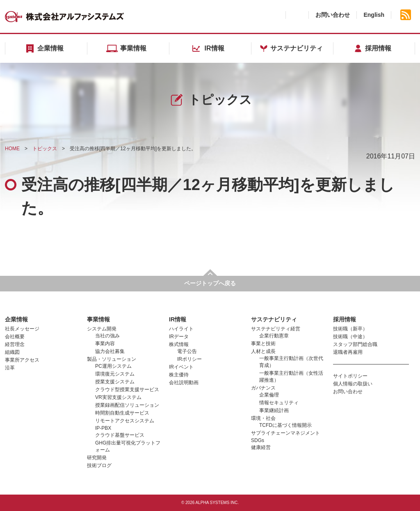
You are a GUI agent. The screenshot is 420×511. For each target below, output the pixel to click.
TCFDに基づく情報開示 (285, 425)
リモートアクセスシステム (125, 421)
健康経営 (261, 447)
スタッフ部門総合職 (355, 344)
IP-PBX (103, 428)
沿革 (10, 368)
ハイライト (181, 329)
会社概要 (15, 337)
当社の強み (107, 336)
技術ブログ (99, 465)
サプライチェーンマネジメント (285, 433)
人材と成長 (263, 351)
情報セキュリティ (279, 403)
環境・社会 (263, 418)
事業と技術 (263, 344)
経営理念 (15, 344)
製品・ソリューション (112, 359)
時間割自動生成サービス (122, 413)
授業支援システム (115, 382)
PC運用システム (113, 366)
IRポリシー (189, 359)
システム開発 (102, 329)
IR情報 (178, 319)
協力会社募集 (110, 351)
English (374, 15)
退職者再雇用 (348, 352)
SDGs (258, 440)
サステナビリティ (274, 319)
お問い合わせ (333, 15)
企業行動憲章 (274, 336)
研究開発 (97, 458)
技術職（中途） (350, 337)
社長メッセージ (22, 329)
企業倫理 (269, 395)
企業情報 (16, 319)
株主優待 (179, 375)
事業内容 (105, 344)
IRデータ (179, 337)
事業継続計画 (274, 410)
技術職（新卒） (350, 329)
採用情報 (345, 319)
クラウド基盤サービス (120, 435)
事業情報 (98, 319)
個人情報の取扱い (353, 384)
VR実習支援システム (118, 397)
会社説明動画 (184, 383)
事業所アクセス (22, 360)
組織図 (12, 352)
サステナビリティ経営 (276, 329)
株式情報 (179, 344)
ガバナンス (263, 388)
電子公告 (187, 351)
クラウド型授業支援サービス (127, 390)
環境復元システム (115, 374)
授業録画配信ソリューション (127, 405)
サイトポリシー (350, 376)
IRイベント (181, 367)
